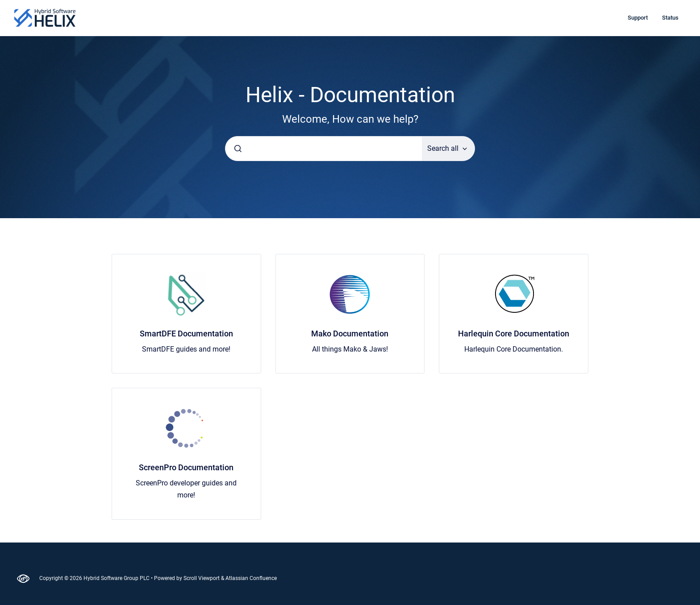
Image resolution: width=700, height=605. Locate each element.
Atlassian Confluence (251, 578)
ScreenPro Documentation (186, 467)
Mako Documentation (350, 334)
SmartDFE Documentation (186, 334)
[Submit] (238, 149)
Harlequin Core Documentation (514, 334)
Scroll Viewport (202, 578)
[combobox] (324, 149)
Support (638, 18)
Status (670, 18)
